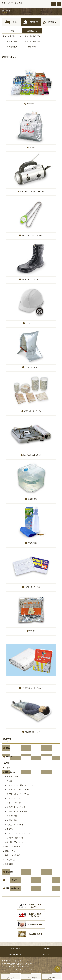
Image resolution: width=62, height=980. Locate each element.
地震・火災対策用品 (32, 41)
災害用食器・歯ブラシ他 (16, 807)
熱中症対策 (32, 47)
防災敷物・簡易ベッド (15, 838)
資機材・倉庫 (12, 41)
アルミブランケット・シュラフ (18, 833)
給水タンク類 (12, 816)
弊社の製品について (14, 888)
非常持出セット (13, 776)
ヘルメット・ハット (14, 798)
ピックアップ (12, 880)
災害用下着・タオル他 (15, 825)
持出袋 (9, 781)
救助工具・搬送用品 (32, 36)
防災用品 (10, 757)
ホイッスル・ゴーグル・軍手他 (18, 790)
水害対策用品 (12, 47)
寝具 (8, 748)
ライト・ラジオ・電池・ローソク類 (20, 785)
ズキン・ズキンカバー (15, 803)
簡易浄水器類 (12, 820)
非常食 (12, 31)
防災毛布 (10, 829)
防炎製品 (10, 872)
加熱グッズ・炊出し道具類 (17, 811)
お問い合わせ (11, 978)
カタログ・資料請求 (31, 978)
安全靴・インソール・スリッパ (18, 794)
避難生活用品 (32, 31)
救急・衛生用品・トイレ (12, 36)
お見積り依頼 (51, 978)
